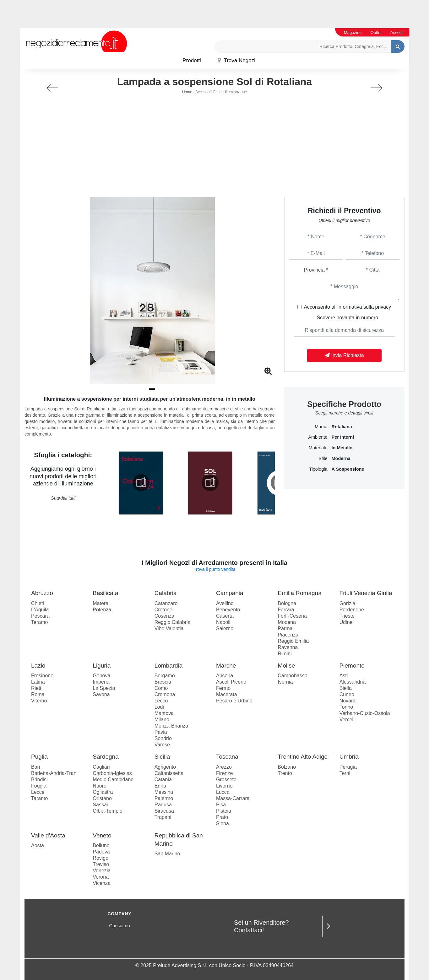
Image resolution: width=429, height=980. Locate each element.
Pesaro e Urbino (234, 701)
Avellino (225, 603)
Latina (38, 682)
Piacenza (288, 635)
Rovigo (100, 858)
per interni (343, 437)
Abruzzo (42, 593)
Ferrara (286, 610)
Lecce (38, 792)
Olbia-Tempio (107, 811)
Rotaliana (342, 427)
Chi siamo (119, 926)
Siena (223, 823)
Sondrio (163, 738)
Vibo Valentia (169, 628)
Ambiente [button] (318, 437)
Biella (346, 688)
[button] (152, 389)
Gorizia (348, 603)
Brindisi (39, 780)
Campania (230, 593)
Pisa (221, 805)
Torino (346, 707)
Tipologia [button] (318, 469)
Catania (163, 780)
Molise (286, 666)
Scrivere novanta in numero (347, 318)
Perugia (348, 767)
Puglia (39, 757)
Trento (285, 773)
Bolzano (287, 767)
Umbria (349, 757)
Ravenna (288, 647)
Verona (101, 877)
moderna (341, 458)
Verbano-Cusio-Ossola (365, 713)
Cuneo (347, 694)
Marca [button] (321, 427)
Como (161, 688)
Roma (38, 694)
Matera (100, 603)
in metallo (342, 448)
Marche (226, 666)
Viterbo (39, 701)
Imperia (101, 682)
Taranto (39, 798)
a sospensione (348, 469)
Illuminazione (236, 92)
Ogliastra (103, 792)
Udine (346, 622)
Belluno (101, 845)
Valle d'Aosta (48, 835)
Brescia (163, 682)
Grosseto (226, 780)
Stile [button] (323, 458)
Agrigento (165, 767)
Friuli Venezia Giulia (366, 593)
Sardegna (106, 757)
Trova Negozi (236, 60)
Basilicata (105, 593)
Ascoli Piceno (231, 682)
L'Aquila (40, 610)
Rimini (285, 654)
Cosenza (164, 616)
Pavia (161, 732)
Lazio (38, 666)
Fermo (223, 688)
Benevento (228, 610)
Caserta (225, 616)
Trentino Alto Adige (303, 757)
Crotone (163, 610)
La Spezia (104, 688)
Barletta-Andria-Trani (54, 773)
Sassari (101, 805)
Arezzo (224, 767)
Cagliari (101, 767)
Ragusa (163, 805)
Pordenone (352, 610)
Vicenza (102, 883)
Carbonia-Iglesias (112, 773)
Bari (35, 767)
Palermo (164, 798)
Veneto (102, 835)
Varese (162, 745)
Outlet (376, 32)
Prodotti (192, 60)
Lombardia (169, 666)
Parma (285, 628)
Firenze (224, 773)
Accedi (396, 32)
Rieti (36, 688)
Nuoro (100, 786)
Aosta (38, 845)
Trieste (347, 616)
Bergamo (165, 676)
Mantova (164, 713)
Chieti (38, 603)
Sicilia (162, 757)
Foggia (39, 786)
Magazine (353, 32)
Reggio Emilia (293, 641)
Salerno (225, 628)
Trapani (163, 817)
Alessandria (353, 682)
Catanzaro (166, 603)
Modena (287, 622)
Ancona (225, 676)
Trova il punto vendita (214, 569)
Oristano (102, 798)
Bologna (287, 603)
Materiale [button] (318, 448)
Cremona (165, 694)
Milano (162, 720)
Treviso (101, 864)
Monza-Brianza (171, 726)
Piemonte (352, 666)
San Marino (167, 854)
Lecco (161, 701)
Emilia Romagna (299, 593)
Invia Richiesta (344, 355)
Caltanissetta (169, 773)
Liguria (102, 666)
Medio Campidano (113, 780)
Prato (222, 817)
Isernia (285, 682)
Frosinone (42, 676)
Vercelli (348, 720)
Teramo (39, 622)
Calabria (166, 593)
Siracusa (164, 811)
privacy (383, 307)
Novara (348, 701)
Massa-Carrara (233, 798)
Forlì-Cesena (292, 616)
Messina (164, 792)
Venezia (102, 871)
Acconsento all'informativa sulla (347, 307)
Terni (345, 773)
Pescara (40, 616)
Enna (160, 786)
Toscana (227, 757)
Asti (344, 676)
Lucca (223, 792)
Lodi (159, 707)
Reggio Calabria (173, 622)
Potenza (102, 610)
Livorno (224, 786)
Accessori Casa (208, 92)
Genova (101, 676)
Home (187, 92)
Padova (101, 852)
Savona (101, 694)
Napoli (223, 622)
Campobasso (292, 676)
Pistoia (224, 811)
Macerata (227, 694)
